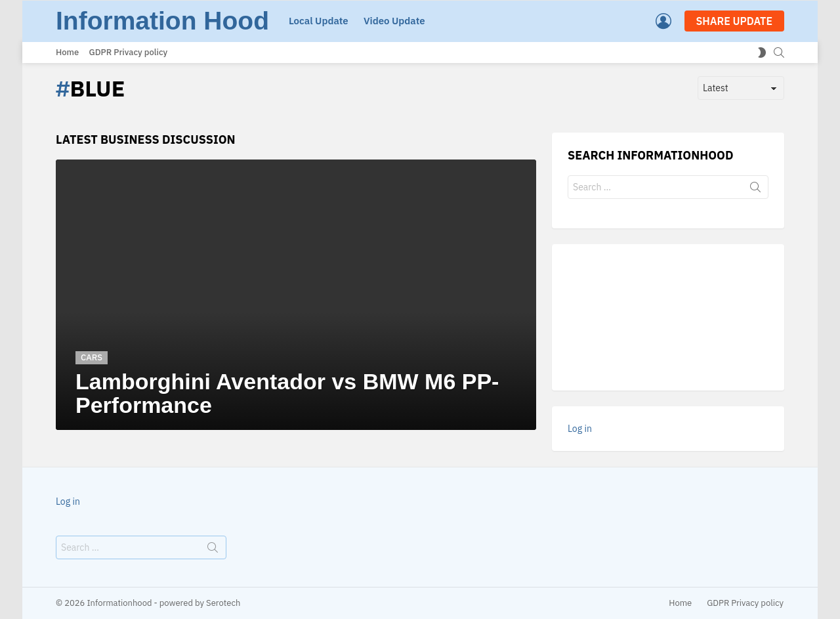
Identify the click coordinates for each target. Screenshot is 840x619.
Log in (580, 429)
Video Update (394, 21)
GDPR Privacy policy (129, 52)
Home (67, 52)
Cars (92, 357)
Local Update (319, 21)
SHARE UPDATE (734, 21)
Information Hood (162, 21)
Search (755, 190)
